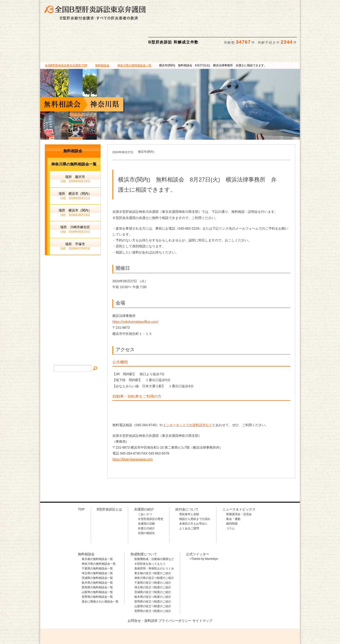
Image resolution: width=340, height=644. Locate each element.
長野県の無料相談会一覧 (97, 574)
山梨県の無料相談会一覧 (97, 570)
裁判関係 (232, 501)
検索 (292, 7)
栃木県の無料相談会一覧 (97, 560)
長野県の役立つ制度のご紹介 (153, 589)
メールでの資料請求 (262, 7)
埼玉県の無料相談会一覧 (97, 551)
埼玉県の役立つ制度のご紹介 (153, 565)
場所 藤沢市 (75, 157)
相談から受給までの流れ (195, 497)
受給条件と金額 (189, 492)
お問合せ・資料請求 (143, 598)
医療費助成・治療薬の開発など (154, 537)
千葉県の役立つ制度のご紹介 (153, 560)
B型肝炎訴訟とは (62, 33)
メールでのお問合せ (73, 275)
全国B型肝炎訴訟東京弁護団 (85, 618)
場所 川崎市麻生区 (75, 207)
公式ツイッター (198, 532)
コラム (230, 506)
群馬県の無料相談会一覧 (97, 565)
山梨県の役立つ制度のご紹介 (153, 584)
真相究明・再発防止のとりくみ (154, 546)
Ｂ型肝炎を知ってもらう (150, 541)
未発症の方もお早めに (193, 501)
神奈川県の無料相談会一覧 (99, 541)
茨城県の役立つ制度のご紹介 (153, 570)
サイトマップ (73, 309)
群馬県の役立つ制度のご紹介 (153, 579)
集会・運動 (233, 497)
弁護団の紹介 (105, 33)
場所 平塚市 (75, 224)
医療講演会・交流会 (239, 492)
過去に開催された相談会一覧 (100, 579)
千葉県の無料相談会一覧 (97, 546)
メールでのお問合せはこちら (265, 618)
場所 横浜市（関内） (75, 174)
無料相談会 (191, 33)
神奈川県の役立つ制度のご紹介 (154, 556)
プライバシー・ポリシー (73, 323)
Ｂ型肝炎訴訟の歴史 (151, 497)
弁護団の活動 (146, 501)
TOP (66, 43)
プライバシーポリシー (175, 598)
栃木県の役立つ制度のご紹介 (153, 574)
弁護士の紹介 (146, 506)
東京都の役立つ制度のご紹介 (153, 551)
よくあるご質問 (189, 506)
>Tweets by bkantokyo (204, 536)
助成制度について (235, 33)
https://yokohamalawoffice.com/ (135, 299)
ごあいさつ (145, 492)
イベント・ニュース (73, 295)
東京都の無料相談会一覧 (97, 537)
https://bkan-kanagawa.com (133, 437)
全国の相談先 (146, 511)
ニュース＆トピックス (278, 33)
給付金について (148, 33)
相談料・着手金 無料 (192, 7)
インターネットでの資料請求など (187, 403)
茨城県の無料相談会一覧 (97, 556)
